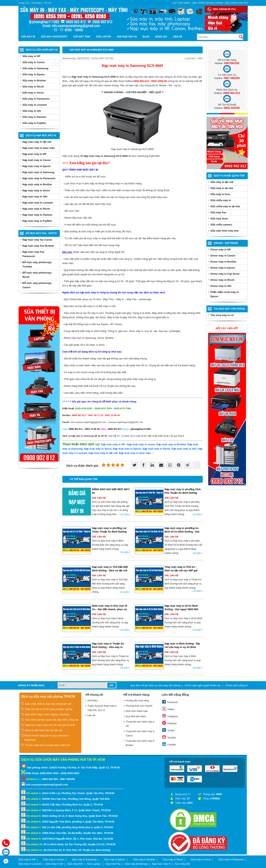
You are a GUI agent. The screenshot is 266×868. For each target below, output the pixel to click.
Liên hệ (177, 37)
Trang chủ (24, 3)
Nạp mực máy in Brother (37, 184)
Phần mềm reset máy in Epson (225, 294)
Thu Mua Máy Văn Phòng (230, 309)
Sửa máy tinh (182, 864)
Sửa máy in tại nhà (222, 188)
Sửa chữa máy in (221, 200)
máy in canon (141, 444)
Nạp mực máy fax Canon (37, 240)
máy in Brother (171, 444)
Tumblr (168, 730)
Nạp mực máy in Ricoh (36, 209)
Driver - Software (226, 243)
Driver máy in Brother (224, 262)
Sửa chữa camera (221, 225)
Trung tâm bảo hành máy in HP (140, 724)
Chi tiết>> (125, 514)
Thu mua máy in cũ (222, 315)
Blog (146, 37)
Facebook (170, 702)
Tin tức (48, 3)
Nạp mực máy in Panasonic (39, 178)
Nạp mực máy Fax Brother (38, 246)
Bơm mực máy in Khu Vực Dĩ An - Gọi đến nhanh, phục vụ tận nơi (110, 609)
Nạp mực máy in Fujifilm (37, 221)
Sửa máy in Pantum (34, 117)
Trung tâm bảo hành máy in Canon (140, 733)
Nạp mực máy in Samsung (39, 172)
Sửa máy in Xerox (33, 93)
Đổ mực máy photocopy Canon (37, 285)
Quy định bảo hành (136, 716)
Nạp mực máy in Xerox (36, 190)
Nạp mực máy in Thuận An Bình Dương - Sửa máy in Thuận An (108, 647)
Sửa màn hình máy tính (225, 231)
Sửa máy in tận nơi (222, 182)
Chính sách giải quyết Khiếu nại (203, 685)
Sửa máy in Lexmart (35, 105)
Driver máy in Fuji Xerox (225, 274)
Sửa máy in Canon (34, 62)
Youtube (169, 737)
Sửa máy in (28, 37)
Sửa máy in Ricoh (33, 87)
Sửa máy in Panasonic (36, 99)
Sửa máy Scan (219, 219)
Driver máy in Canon (223, 256)
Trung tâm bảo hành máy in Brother (140, 743)
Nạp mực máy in (127, 37)
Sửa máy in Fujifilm (34, 123)
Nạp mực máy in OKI (35, 197)
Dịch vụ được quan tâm (229, 176)
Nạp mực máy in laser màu (39, 148)
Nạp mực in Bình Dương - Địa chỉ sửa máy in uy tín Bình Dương (182, 647)
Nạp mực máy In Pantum (37, 215)
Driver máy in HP (221, 249)
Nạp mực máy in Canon (37, 160)
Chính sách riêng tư (236, 685)
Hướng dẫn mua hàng (137, 701)
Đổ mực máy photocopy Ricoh (37, 275)
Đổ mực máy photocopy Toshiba (37, 264)
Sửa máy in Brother (34, 80)
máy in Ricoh (156, 449)
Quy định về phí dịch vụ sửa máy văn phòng (155, 685)
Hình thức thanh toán (137, 711)
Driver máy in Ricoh (222, 280)
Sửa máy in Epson (34, 74)
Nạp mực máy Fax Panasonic (33, 254)
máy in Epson (127, 449)
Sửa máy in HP (31, 56)
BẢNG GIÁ (161, 37)
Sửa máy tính (82, 37)
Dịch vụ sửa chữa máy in (42, 50)
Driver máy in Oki (221, 286)
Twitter (168, 709)
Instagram (170, 716)
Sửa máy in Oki (32, 111)
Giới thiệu (37, 3)
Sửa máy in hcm (220, 194)
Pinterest (169, 723)
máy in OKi (184, 449)
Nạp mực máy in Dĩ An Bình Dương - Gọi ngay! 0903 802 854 (182, 609)
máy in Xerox (98, 449)
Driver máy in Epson (223, 268)
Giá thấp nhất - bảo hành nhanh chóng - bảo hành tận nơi (210, 3)
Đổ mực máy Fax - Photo (41, 233)
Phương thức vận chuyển (139, 706)
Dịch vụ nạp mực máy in (41, 135)
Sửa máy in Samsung (35, 68)
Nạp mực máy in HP (34, 154)
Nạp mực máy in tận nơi (37, 142)
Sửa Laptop (104, 37)
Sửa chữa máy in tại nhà (225, 206)
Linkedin (169, 744)
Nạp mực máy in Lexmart (38, 203)
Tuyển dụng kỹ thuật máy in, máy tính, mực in (102, 708)
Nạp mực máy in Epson (37, 166)
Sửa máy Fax (218, 212)
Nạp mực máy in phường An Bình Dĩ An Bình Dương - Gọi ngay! (182, 532)
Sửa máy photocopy (54, 37)
